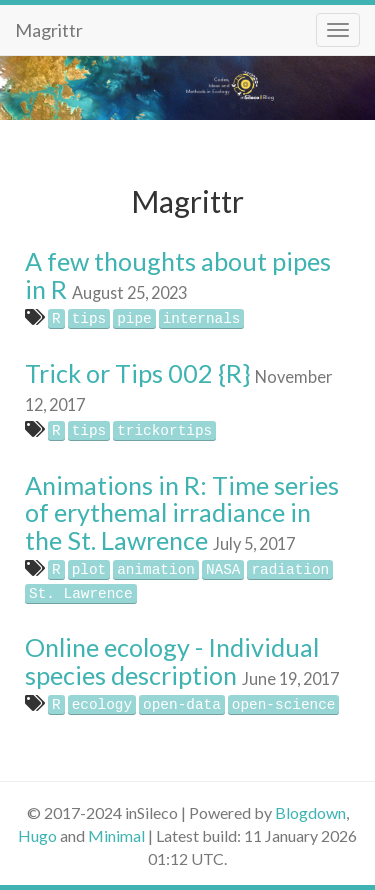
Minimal (116, 835)
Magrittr (49, 30)
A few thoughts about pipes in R (178, 275)
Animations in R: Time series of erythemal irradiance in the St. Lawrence (182, 512)
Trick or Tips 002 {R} (137, 373)
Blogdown (310, 812)
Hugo (37, 835)
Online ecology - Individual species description (172, 661)
